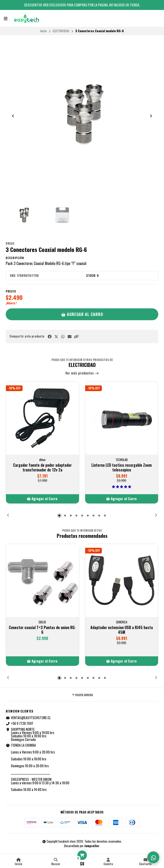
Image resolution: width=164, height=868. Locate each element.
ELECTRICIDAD (61, 31)
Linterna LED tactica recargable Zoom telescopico (122, 467)
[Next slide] (151, 116)
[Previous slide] (13, 116)
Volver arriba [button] (82, 695)
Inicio (44, 31)
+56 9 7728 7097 (19, 723)
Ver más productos (82, 373)
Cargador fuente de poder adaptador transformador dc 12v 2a (42, 467)
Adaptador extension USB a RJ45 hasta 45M (122, 630)
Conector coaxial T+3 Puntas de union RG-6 (42, 630)
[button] (76, 336)
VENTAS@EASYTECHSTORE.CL (28, 718)
